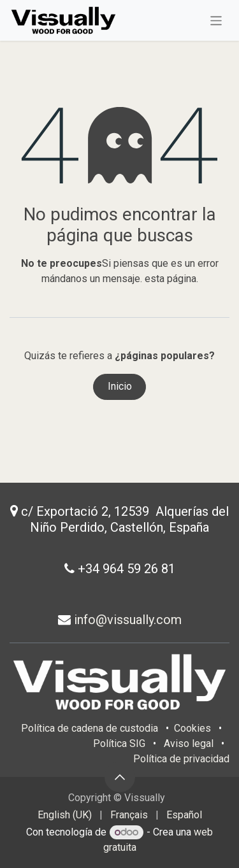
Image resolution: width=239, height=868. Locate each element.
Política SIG (119, 743)
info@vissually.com (126, 620)
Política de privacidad (181, 759)
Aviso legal (189, 743)
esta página (170, 279)
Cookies (194, 728)
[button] (120, 777)
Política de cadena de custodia (90, 728)
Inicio (120, 386)
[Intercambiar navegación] (216, 20)
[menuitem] (65, 815)
